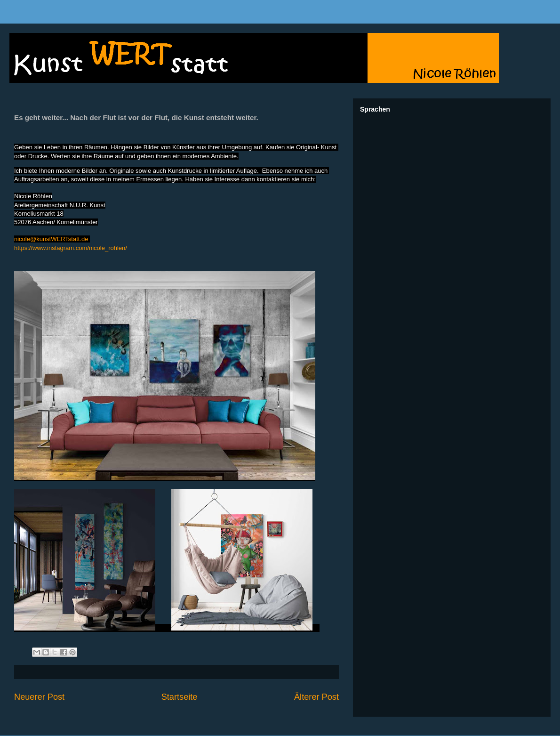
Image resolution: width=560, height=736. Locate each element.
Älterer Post (316, 697)
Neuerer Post (39, 697)
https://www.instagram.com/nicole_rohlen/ (71, 248)
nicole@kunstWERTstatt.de (51, 239)
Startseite (180, 697)
